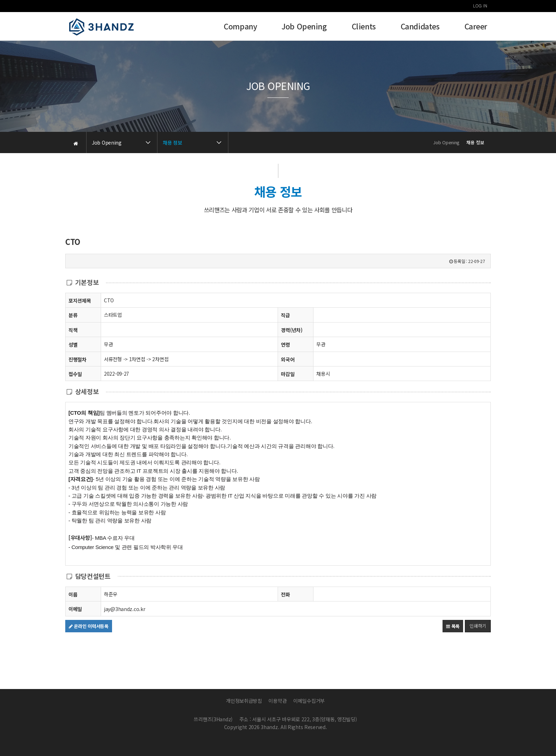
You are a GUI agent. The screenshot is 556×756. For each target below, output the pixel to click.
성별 (73, 344)
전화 (285, 594)
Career (476, 27)
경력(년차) (291, 330)
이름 (73, 594)
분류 (73, 315)
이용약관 (277, 701)
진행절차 (77, 359)
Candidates (420, 27)
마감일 (288, 374)
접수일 (75, 374)
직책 (73, 330)
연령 (285, 345)
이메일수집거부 (309, 701)
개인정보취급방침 (244, 701)
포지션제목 (80, 300)
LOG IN (480, 5)
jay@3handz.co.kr (125, 609)
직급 (285, 315)
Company (240, 27)
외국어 (288, 359)
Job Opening (304, 27)
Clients (364, 27)
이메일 (75, 609)
